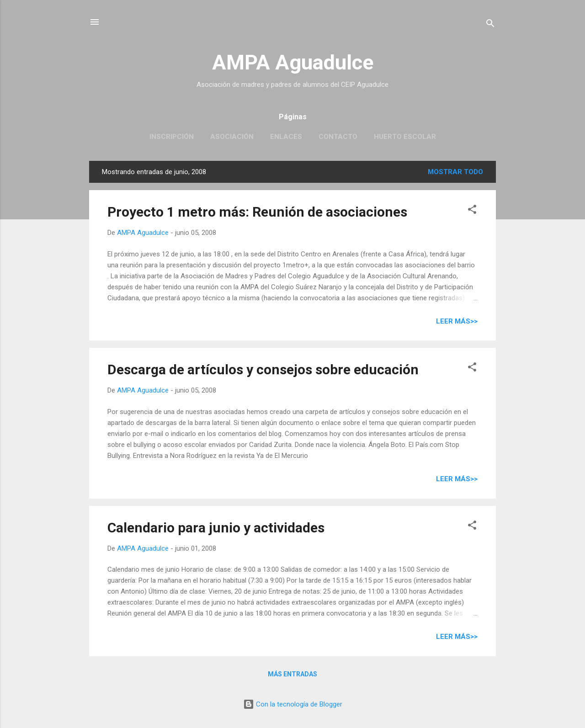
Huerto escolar (405, 137)
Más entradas (292, 674)
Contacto (338, 137)
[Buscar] (490, 25)
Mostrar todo (455, 172)
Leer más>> (457, 321)
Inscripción (172, 137)
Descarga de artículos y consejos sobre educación (263, 369)
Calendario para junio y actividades (216, 528)
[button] (472, 211)
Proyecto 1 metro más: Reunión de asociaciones (257, 212)
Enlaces (286, 137)
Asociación (232, 137)
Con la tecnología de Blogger (293, 704)
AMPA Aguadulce (293, 62)
